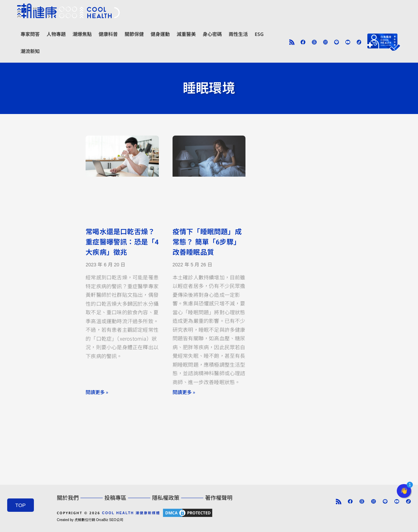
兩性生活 (238, 34)
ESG (259, 34)
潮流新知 (30, 51)
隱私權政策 (166, 498)
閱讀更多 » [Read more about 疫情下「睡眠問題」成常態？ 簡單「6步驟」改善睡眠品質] (184, 392)
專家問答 (30, 34)
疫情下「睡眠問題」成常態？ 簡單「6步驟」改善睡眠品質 (207, 242)
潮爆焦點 (82, 34)
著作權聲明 (219, 498)
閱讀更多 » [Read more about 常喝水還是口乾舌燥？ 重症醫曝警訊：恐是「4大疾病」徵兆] (97, 392)
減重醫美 (186, 34)
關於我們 (68, 498)
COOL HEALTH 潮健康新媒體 (131, 513)
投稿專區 (115, 498)
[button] (404, 491)
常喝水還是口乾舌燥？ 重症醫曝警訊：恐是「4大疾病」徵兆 (122, 242)
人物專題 (56, 34)
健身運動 (160, 34)
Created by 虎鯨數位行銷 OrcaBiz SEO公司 (90, 520)
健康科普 (108, 34)
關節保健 (134, 34)
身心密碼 (212, 34)
